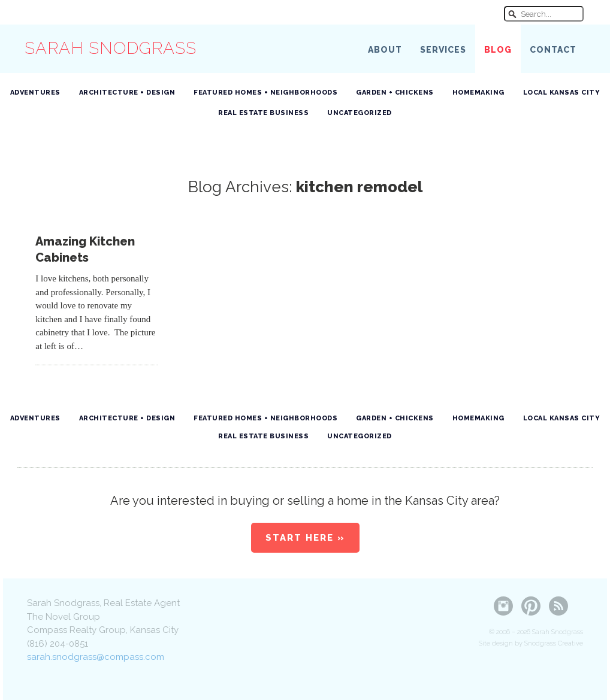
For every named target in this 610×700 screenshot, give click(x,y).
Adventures (35, 93)
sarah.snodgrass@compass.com (96, 657)
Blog (498, 50)
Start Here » (305, 538)
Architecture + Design (127, 93)
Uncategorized (360, 113)
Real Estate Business (263, 113)
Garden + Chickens (395, 93)
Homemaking (478, 93)
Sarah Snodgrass (111, 48)
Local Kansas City (562, 93)
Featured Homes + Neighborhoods (265, 93)
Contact (553, 50)
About (385, 50)
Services (443, 50)
